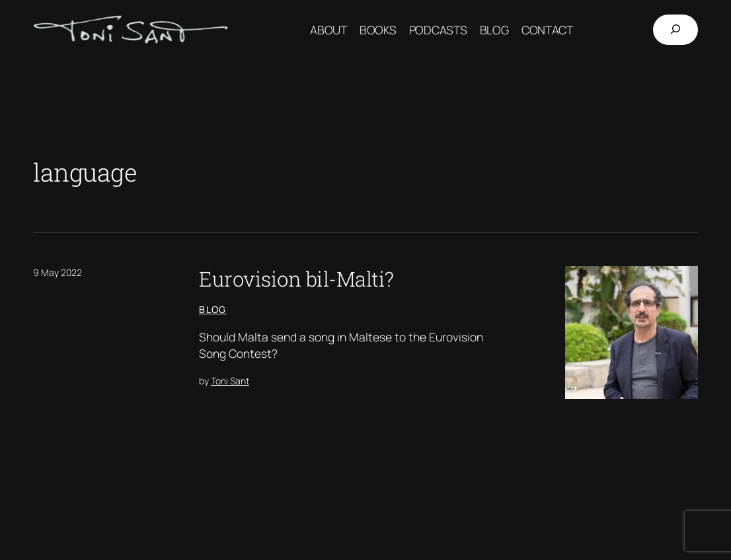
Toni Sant (230, 381)
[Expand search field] (675, 30)
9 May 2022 (58, 272)
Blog (213, 309)
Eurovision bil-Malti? (296, 278)
